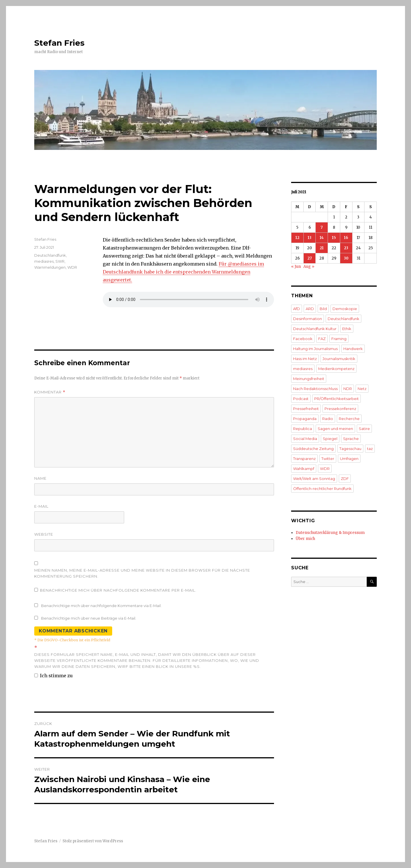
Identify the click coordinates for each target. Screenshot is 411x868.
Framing (339, 339)
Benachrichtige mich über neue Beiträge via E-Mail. (89, 618)
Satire (364, 429)
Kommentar (50, 392)
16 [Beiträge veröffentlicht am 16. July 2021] (346, 238)
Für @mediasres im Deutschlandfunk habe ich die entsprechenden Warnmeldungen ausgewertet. (183, 272)
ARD (310, 309)
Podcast (301, 399)
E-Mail (41, 506)
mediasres (44, 261)
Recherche (349, 419)
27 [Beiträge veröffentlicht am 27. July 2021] (310, 258)
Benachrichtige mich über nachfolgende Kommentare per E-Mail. (115, 590)
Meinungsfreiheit (309, 379)
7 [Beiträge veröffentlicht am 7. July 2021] (322, 227)
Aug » (309, 267)
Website (44, 534)
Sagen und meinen (335, 429)
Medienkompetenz (336, 369)
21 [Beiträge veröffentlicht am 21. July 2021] (322, 248)
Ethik (347, 329)
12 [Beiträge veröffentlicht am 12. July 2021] (297, 238)
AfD (297, 309)
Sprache (351, 439)
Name (40, 478)
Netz (362, 389)
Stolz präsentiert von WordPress (93, 841)
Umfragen (349, 459)
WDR (72, 267)
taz (370, 449)
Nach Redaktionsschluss (315, 389)
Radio (328, 419)
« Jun (296, 267)
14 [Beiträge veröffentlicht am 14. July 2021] (322, 238)
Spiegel (330, 439)
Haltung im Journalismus (315, 349)
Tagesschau (350, 449)
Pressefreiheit (306, 409)
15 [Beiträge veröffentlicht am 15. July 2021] (334, 238)
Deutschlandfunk (50, 255)
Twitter (328, 459)
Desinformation (308, 319)
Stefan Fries (59, 43)
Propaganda (305, 419)
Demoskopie (345, 309)
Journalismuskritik (339, 359)
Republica (303, 429)
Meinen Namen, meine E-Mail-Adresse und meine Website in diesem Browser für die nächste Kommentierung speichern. (142, 573)
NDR (348, 389)
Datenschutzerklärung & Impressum (330, 533)
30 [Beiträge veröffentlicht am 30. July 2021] (346, 258)
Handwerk (353, 349)
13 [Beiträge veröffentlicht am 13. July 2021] (310, 238)
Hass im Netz (305, 359)
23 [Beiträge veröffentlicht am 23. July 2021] (346, 248)
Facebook (303, 339)
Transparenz (304, 459)
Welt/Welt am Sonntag (314, 479)
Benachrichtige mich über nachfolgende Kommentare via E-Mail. (101, 606)
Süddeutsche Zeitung (313, 449)
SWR (60, 261)
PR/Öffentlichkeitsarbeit (337, 399)
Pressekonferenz (340, 409)
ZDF (345, 479)
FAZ (322, 339)
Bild (323, 309)
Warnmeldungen (50, 267)
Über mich (305, 539)
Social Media (305, 439)
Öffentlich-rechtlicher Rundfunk (322, 489)
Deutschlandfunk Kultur (315, 329)
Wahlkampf (304, 469)
